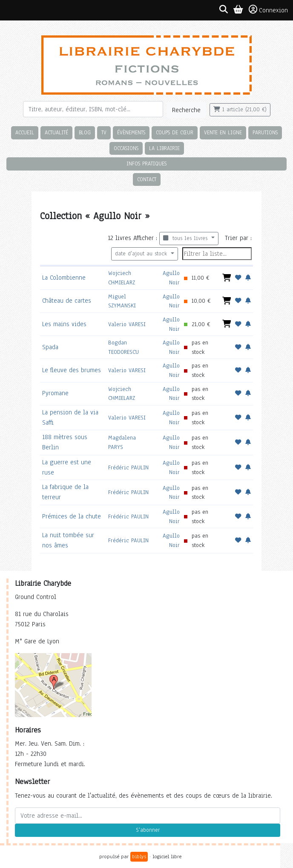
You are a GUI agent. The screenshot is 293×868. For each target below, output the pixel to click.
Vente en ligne (223, 132)
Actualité (56, 132)
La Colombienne (64, 278)
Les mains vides (64, 324)
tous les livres (186, 238)
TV (104, 132)
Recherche (186, 110)
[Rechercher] (93, 109)
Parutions (265, 132)
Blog (85, 132)
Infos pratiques (146, 163)
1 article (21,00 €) (240, 110)
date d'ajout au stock (142, 254)
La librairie (164, 148)
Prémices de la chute (72, 516)
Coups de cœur (175, 132)
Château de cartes (67, 301)
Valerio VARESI (127, 324)
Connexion (268, 10)
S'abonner (148, 830)
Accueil (25, 132)
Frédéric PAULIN (128, 467)
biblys (139, 856)
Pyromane (55, 393)
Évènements (131, 132)
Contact (147, 179)
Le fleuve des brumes (72, 370)
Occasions (126, 148)
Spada (50, 347)
